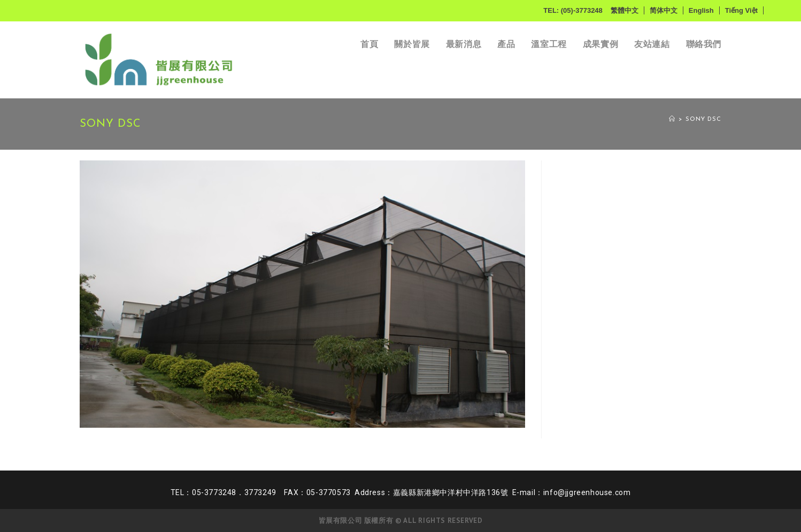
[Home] (672, 119)
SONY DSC (703, 119)
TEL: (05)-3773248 (573, 10)
